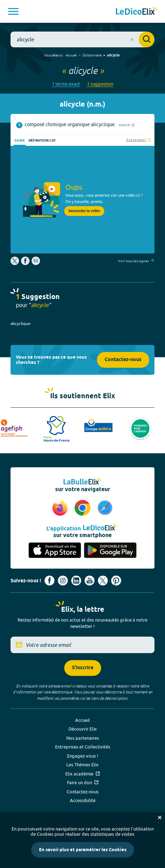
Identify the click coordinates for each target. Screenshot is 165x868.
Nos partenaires (83, 738)
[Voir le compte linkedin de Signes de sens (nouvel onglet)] (76, 581)
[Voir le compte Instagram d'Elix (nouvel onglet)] (63, 581)
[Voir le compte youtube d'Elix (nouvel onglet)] (90, 581)
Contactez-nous (123, 360)
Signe (20, 141)
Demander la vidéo (84, 211)
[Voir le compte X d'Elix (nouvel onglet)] (103, 581)
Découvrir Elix (83, 729)
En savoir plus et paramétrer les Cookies (83, 850)
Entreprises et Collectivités (83, 747)
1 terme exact (66, 84)
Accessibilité (83, 800)
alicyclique (21, 323)
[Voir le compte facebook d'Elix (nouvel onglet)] (49, 581)
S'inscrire (83, 668)
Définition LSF (42, 141)
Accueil (71, 55)
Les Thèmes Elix (82, 765)
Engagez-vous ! (83, 756)
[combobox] (82, 39)
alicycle (113, 55)
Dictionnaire (92, 55)
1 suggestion (100, 84)
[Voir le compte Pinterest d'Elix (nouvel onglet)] (116, 581)
